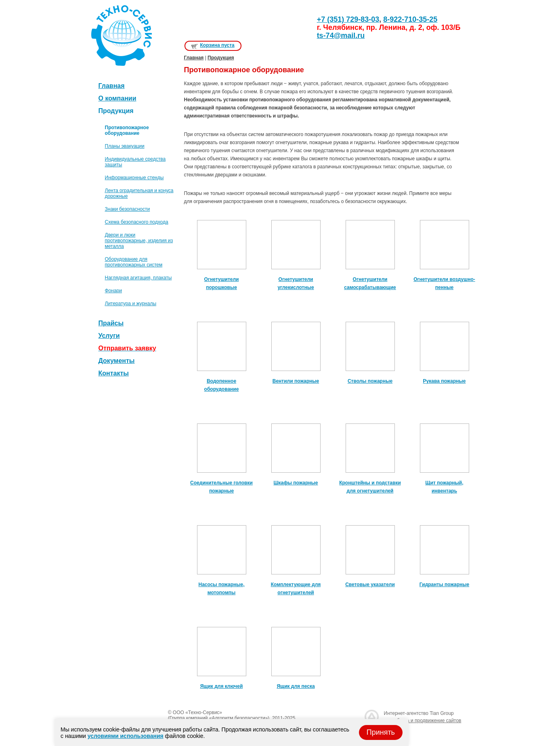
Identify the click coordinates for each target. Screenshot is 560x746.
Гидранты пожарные (444, 585)
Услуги (109, 336)
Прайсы (111, 323)
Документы (117, 361)
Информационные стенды (134, 178)
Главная (112, 86)
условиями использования (126, 736)
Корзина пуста (217, 45)
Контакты (114, 373)
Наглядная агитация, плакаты (138, 278)
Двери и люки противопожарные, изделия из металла (139, 241)
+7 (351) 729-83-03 (348, 19)
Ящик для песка (296, 686)
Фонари (113, 291)
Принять (381, 732)
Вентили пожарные (296, 381)
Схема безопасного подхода (137, 222)
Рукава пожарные (445, 381)
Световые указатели (370, 585)
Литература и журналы (131, 304)
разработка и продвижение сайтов (423, 721)
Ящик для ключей (222, 686)
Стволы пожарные (370, 381)
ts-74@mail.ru (341, 36)
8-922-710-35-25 (410, 19)
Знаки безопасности (128, 209)
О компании (117, 98)
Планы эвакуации (125, 146)
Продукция (221, 58)
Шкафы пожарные (296, 483)
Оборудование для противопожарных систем (134, 262)
